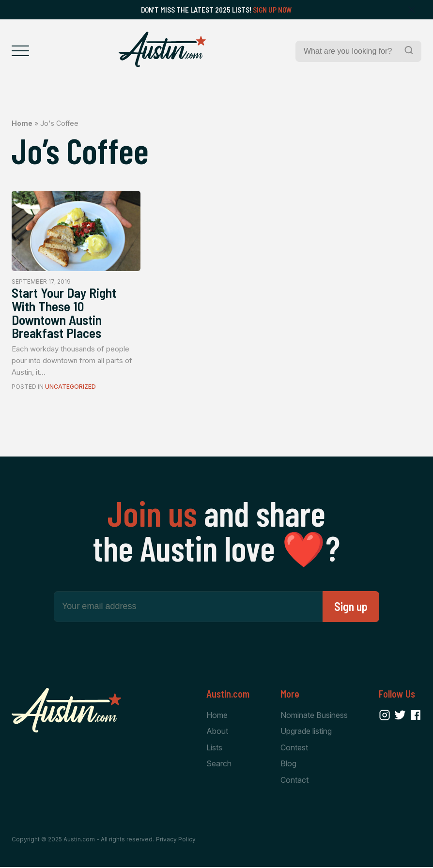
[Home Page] (162, 49)
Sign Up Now (272, 10)
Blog (288, 764)
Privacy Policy (176, 840)
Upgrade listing (306, 732)
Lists (214, 748)
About (217, 732)
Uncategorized (70, 387)
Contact (294, 780)
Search (219, 764)
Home (22, 123)
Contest (294, 748)
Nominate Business (314, 716)
